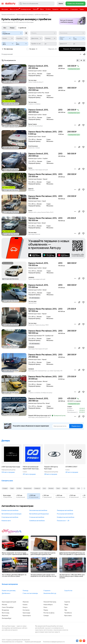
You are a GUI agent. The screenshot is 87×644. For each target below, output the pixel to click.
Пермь (46, 610)
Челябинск (68, 613)
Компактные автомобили (10, 510)
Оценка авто (64, 9)
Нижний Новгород (50, 602)
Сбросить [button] (52, 49)
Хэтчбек (19, 488)
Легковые (5, 9)
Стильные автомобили (37, 517)
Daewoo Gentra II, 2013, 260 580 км (38, 400)
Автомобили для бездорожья (39, 514)
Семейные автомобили (37, 521)
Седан (12, 488)
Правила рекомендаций (33, 642)
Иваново (26, 602)
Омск (45, 607)
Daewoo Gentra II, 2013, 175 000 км (38, 286)
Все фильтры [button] (7, 49)
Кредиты (55, 9)
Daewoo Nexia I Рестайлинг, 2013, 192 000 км (43, 219)
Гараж (82, 9)
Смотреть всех (7, 481)
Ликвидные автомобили (65, 510)
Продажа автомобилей (8, 15)
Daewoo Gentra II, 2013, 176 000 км (38, 264)
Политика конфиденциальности (54, 642)
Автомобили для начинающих (11, 514)
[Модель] (44, 33)
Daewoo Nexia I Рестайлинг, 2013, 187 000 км (43, 310)
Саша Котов (68, 591)
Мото (42, 9)
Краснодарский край (9, 602)
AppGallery (63, 255)
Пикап (58, 488)
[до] (79, 38)
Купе (44, 488)
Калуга (25, 607)
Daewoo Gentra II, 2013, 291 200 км (38, 67)
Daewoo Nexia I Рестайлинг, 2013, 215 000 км (43, 175)
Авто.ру (10, 4)
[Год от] (8, 44)
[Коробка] (22, 38)
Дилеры (6, 441)
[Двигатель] (37, 38)
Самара (46, 616)
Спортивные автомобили (10, 517)
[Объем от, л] (65, 38)
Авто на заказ (15, 9)
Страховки (74, 9)
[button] (72, 20)
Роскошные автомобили (65, 514)
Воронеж (5, 616)
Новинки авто (6, 521)
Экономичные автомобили (38, 510)
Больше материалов (10, 584)
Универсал (37, 488)
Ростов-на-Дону (49, 613)
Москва (4, 605)
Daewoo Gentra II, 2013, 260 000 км (38, 111)
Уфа (66, 610)
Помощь (25, 591)
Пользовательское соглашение (12, 642)
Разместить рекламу (9, 591)
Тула (66, 607)
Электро (36, 9)
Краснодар (26, 613)
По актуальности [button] (9, 60)
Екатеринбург (7, 618)
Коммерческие (26, 9)
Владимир (5, 610)
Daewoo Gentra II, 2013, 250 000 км (38, 89)
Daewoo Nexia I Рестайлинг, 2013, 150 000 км (43, 197)
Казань (25, 605)
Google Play (49, 255)
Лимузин (65, 488)
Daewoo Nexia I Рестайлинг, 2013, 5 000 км (43, 133)
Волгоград (6, 613)
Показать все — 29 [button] (63, 521)
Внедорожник (28, 488)
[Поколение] (72, 33)
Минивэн (51, 488)
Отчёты (48, 9)
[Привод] (50, 38)
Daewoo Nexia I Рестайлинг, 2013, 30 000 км (43, 378)
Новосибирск (48, 605)
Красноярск (27, 616)
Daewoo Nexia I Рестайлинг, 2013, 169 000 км (43, 332)
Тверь (66, 605)
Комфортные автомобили (66, 517)
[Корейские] (12, 33)
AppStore (35, 255)
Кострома (26, 610)
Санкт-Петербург (8, 607)
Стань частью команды (30, 593)
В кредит (5, 488)
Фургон (72, 488)
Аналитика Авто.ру (50, 593)
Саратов (67, 602)
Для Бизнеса (6, 593)
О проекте (47, 591)
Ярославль (68, 616)
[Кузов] (8, 38)
